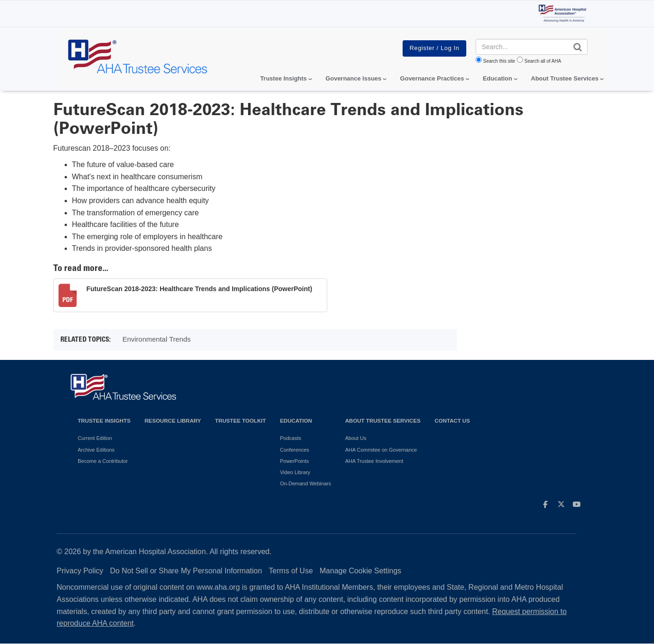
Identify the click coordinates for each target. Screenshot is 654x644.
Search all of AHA (543, 61)
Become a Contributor (103, 461)
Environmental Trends (156, 339)
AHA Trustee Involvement (374, 461)
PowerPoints (294, 461)
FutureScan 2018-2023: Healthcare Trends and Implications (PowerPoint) (199, 289)
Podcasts (290, 438)
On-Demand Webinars (305, 483)
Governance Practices (432, 78)
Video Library (295, 472)
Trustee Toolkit (240, 421)
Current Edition (95, 438)
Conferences (294, 450)
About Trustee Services (565, 78)
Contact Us (452, 421)
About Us (356, 438)
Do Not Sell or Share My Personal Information (186, 571)
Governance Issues (353, 78)
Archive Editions (96, 450)
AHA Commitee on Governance (381, 450)
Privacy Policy (80, 571)
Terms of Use (291, 571)
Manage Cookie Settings (360, 571)
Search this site (499, 61)
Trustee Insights (104, 421)
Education (296, 421)
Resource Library (173, 421)
